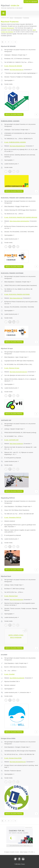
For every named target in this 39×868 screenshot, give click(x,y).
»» (15, 42)
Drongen (18, 747)
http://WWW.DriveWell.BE (17, 678)
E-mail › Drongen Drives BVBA (13, 758)
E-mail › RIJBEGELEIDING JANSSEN (15, 142)
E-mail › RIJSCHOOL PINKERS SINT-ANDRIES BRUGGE (21, 217)
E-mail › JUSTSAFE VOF (11, 440)
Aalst (17, 663)
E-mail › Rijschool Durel (11, 596)
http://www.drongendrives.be (18, 762)
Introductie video (25, 692)
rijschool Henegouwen (8, 28)
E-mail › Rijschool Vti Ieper (12, 368)
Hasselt (12, 429)
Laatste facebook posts (12, 164)
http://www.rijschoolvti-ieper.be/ (18, 372)
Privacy (23, 864)
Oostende (18, 282)
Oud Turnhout (16, 130)
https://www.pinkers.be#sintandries (19, 221)
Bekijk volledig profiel (14, 114)
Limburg (7, 429)
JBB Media (18, 864)
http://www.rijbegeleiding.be (17, 146)
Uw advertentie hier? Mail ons (19, 846)
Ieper (17, 357)
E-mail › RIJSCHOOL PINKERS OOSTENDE (17, 294)
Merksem (14, 55)
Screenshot (28, 70)
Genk (12, 585)
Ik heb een (31, 2)
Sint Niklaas (19, 506)
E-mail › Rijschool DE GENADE (13, 66)
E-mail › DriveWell (9, 674)
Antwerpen (7, 55)
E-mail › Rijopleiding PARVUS (13, 517)
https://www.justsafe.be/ (16, 444)
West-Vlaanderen (9, 206)
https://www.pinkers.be (16, 298)
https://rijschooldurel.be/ (16, 600)
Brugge (18, 206)
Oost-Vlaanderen (9, 506)
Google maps (23, 55)
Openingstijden (9, 80)
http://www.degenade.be (16, 70)
